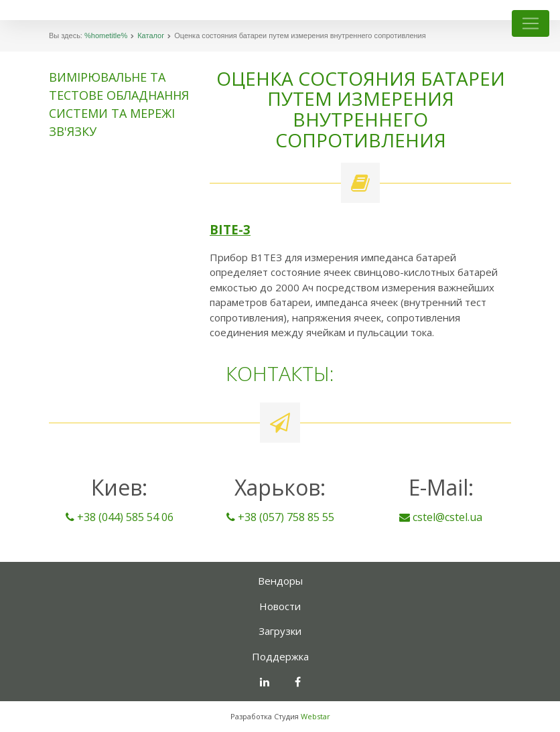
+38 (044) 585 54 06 (120, 517)
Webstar (316, 716)
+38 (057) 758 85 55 (280, 517)
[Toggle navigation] (531, 23)
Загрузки (280, 631)
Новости (280, 606)
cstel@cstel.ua (441, 517)
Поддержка (280, 656)
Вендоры (280, 581)
